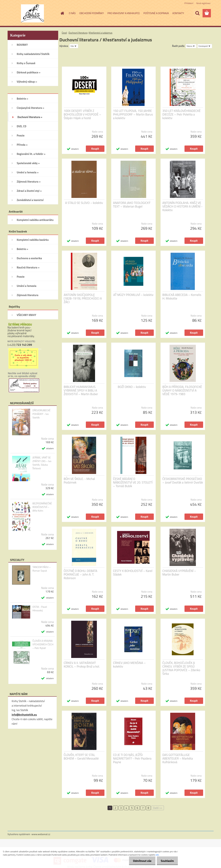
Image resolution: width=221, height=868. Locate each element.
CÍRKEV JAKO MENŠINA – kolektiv (129, 665)
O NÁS (72, 13)
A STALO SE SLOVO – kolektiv (84, 203)
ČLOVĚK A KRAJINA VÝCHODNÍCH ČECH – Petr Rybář (43, 644)
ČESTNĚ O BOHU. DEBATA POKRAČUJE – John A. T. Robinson (81, 574)
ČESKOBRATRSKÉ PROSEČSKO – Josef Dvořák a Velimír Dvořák (183, 481)
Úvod (64, 33)
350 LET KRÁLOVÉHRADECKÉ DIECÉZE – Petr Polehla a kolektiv (182, 114)
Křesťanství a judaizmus (101, 33)
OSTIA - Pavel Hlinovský (40, 609)
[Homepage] (62, 13)
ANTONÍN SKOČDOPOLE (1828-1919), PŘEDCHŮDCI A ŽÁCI (83, 298)
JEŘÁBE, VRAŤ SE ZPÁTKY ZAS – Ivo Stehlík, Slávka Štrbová (42, 463)
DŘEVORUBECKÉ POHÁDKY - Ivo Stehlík (41, 414)
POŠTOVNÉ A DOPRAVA (156, 13)
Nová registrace (203, 3)
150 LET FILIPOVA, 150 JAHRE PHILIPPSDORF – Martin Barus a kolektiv (133, 114)
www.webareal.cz (41, 834)
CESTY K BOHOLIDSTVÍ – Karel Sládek (133, 573)
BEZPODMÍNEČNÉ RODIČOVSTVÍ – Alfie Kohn (42, 507)
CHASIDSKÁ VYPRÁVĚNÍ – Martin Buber (179, 573)
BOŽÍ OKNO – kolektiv (132, 387)
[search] (197, 13)
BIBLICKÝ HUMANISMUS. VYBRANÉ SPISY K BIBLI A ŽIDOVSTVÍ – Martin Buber (81, 390)
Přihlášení (189, 3)
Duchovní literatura (78, 33)
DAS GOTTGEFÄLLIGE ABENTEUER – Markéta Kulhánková (178, 758)
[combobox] (191, 46)
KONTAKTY (178, 13)
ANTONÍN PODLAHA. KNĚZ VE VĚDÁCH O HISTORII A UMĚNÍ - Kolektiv (183, 206)
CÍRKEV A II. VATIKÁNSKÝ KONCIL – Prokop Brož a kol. (82, 665)
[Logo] (32, 13)
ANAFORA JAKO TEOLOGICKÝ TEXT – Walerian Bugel (132, 205)
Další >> (158, 808)
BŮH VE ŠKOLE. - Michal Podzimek (79, 481)
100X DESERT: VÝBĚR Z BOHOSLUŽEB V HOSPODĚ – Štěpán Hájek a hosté (82, 114)
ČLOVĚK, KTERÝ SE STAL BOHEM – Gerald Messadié (81, 757)
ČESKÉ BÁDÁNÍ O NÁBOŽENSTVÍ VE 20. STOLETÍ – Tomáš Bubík (133, 482)
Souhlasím (167, 861)
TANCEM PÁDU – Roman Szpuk (41, 569)
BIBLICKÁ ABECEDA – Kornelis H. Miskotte (182, 297)
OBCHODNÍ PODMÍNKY (92, 13)
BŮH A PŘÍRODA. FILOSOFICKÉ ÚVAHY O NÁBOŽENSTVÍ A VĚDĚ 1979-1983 (182, 390)
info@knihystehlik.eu (24, 715)
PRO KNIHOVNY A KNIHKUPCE (124, 13)
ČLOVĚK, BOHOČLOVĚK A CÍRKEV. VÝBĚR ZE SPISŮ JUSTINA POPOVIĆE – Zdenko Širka (181, 668)
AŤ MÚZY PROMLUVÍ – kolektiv (133, 295)
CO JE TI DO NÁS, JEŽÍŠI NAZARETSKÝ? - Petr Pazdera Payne (132, 758)
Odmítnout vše (141, 861)
